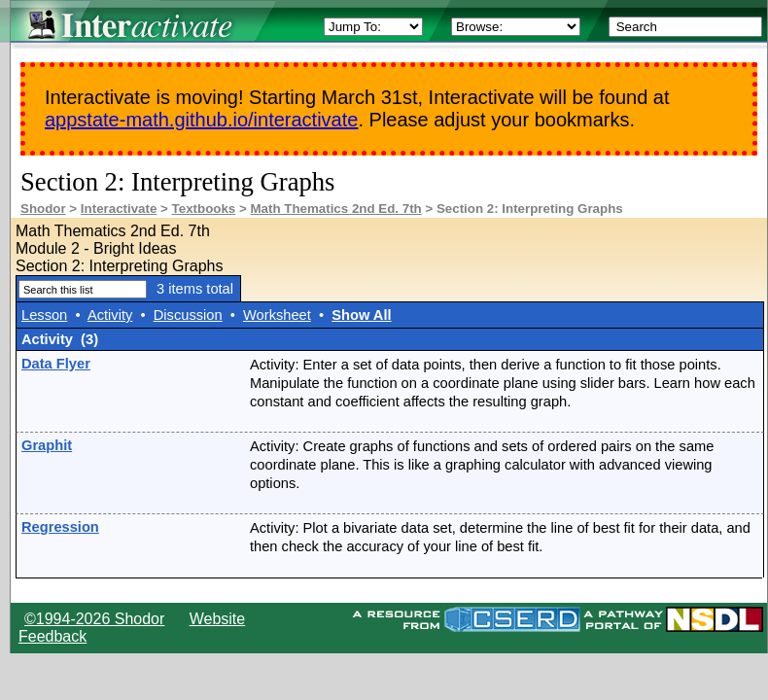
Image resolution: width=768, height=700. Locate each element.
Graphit (47, 445)
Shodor (43, 209)
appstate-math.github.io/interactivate (201, 120)
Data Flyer (56, 364)
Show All (361, 315)
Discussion (188, 315)
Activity (110, 315)
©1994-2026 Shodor (94, 619)
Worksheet (277, 315)
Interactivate (119, 209)
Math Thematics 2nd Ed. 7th (335, 209)
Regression (60, 527)
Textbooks (204, 209)
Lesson (44, 315)
